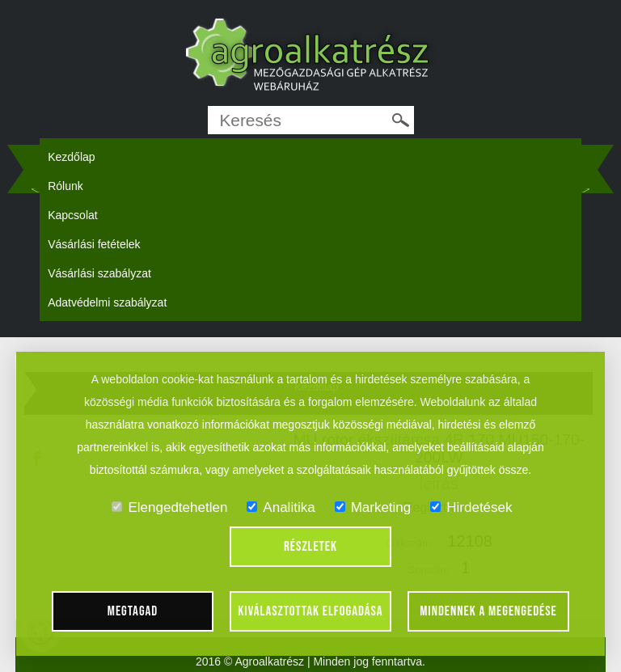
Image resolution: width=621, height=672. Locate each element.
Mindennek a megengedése (488, 611)
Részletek (310, 547)
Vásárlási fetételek (94, 244)
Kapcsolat (72, 215)
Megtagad (133, 611)
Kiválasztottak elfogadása (310, 611)
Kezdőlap (71, 157)
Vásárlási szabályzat (99, 273)
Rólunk (65, 186)
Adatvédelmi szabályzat (107, 302)
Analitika (281, 507)
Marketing (373, 507)
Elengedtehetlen (169, 507)
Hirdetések (471, 507)
